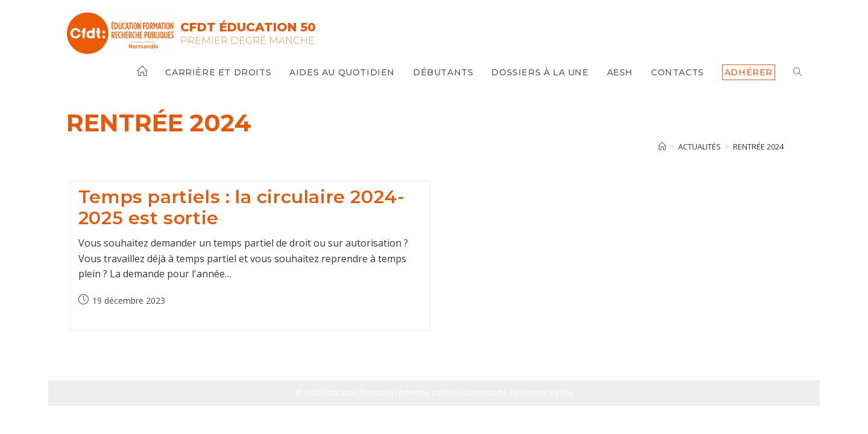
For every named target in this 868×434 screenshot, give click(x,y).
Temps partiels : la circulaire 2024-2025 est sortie (242, 207)
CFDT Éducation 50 (248, 27)
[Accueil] (662, 146)
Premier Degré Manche (247, 41)
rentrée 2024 (758, 146)
